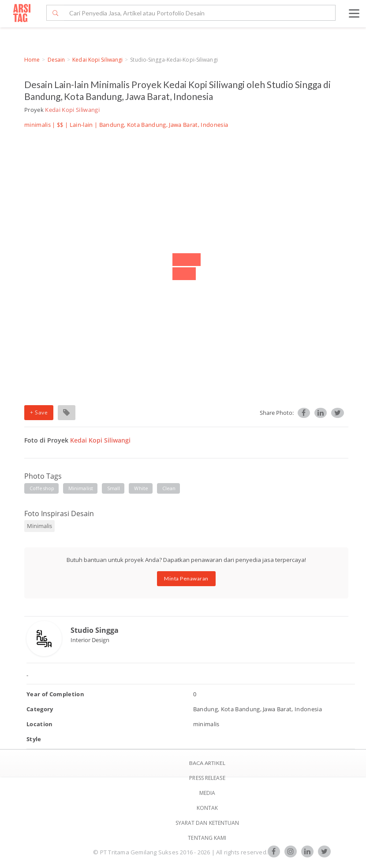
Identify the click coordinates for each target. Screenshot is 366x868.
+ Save (39, 412)
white (141, 488)
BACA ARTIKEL (207, 763)
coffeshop (42, 488)
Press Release (207, 778)
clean (169, 488)
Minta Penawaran (186, 578)
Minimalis (39, 526)
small (114, 488)
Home (32, 60)
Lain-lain (81, 125)
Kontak (207, 808)
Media (207, 793)
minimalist (81, 488)
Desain (56, 60)
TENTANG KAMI (207, 838)
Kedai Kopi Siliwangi (97, 60)
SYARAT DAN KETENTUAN (207, 823)
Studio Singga (95, 630)
